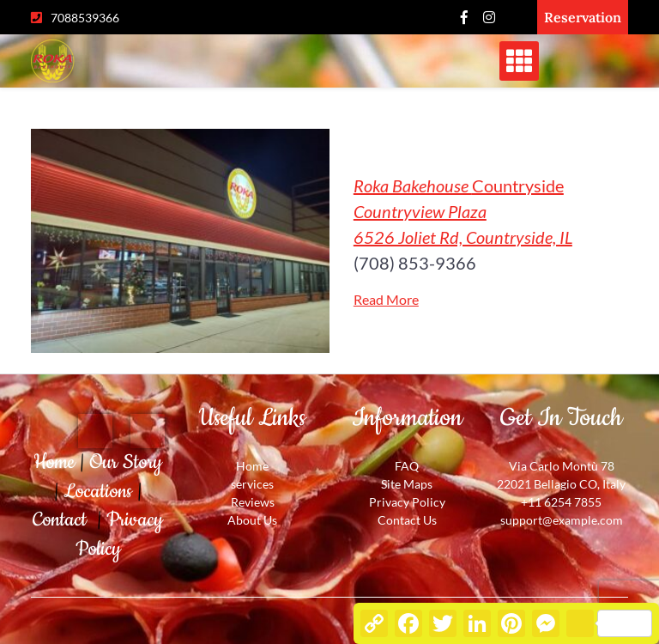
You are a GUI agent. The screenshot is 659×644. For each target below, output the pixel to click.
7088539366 (85, 18)
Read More (386, 299)
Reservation (583, 17)
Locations (100, 492)
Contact (65, 520)
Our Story (126, 462)
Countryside (463, 211)
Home (57, 462)
